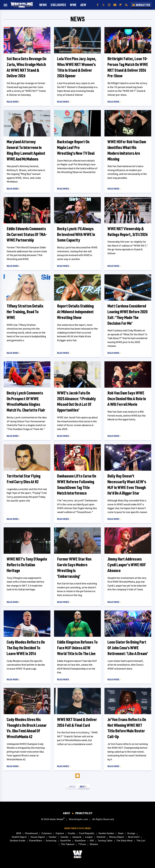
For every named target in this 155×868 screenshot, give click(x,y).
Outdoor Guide (18, 841)
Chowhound (31, 833)
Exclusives (58, 5)
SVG (92, 841)
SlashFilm (65, 841)
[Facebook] (98, 5)
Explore (60, 833)
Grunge (131, 833)
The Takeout (68, 844)
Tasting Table (105, 841)
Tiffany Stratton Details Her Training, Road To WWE (25, 312)
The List (141, 841)
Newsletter (141, 5)
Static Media (56, 819)
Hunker (53, 837)
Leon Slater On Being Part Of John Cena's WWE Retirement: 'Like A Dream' (128, 648)
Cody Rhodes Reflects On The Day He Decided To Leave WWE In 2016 (26, 648)
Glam (121, 833)
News (43, 5)
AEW (83, 5)
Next (83, 787)
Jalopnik (77, 837)
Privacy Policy (84, 813)
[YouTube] (115, 5)
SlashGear (80, 841)
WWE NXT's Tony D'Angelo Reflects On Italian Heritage (27, 565)
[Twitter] (103, 5)
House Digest (38, 837)
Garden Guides (106, 833)
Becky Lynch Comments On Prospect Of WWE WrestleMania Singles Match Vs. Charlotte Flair (26, 401)
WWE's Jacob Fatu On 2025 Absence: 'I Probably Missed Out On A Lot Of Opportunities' (76, 401)
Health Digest (19, 837)
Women (94, 844)
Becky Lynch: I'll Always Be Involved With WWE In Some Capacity (76, 234)
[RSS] (126, 5)
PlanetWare (36, 841)
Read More (13, 102)
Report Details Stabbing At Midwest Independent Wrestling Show (75, 312)
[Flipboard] (121, 5)
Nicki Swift (134, 837)
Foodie (72, 833)
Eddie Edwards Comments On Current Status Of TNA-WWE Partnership (27, 234)
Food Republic (87, 833)
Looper (89, 837)
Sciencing (51, 841)
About (67, 813)
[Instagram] (109, 5)
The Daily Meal (124, 841)
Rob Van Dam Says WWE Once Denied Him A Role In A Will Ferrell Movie (127, 399)
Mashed (101, 837)
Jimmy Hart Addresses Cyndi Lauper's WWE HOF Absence (127, 565)
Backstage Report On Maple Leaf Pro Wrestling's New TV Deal (76, 147)
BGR (19, 833)
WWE (73, 5)
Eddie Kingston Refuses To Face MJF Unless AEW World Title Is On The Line (77, 648)
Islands (64, 837)
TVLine (82, 844)
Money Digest (117, 837)
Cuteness (47, 833)
